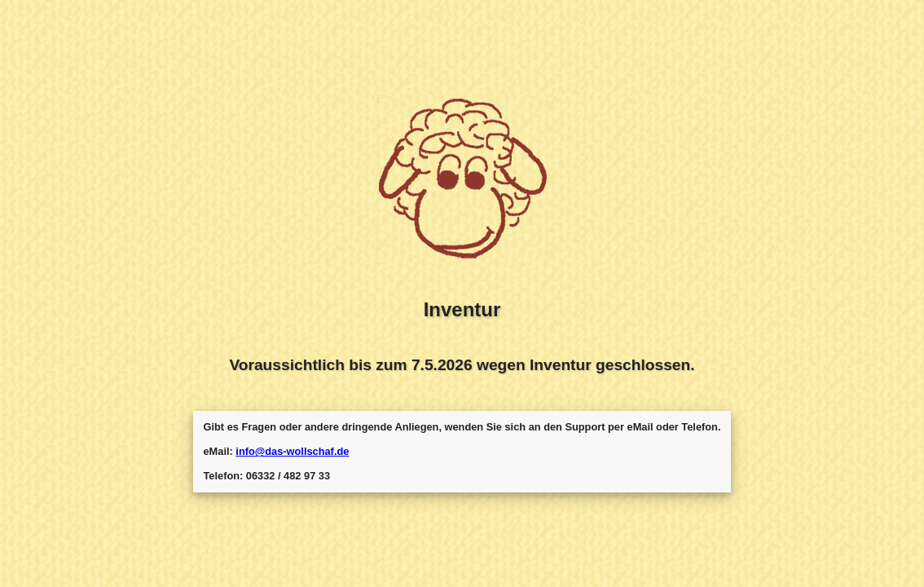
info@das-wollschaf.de (292, 451)
